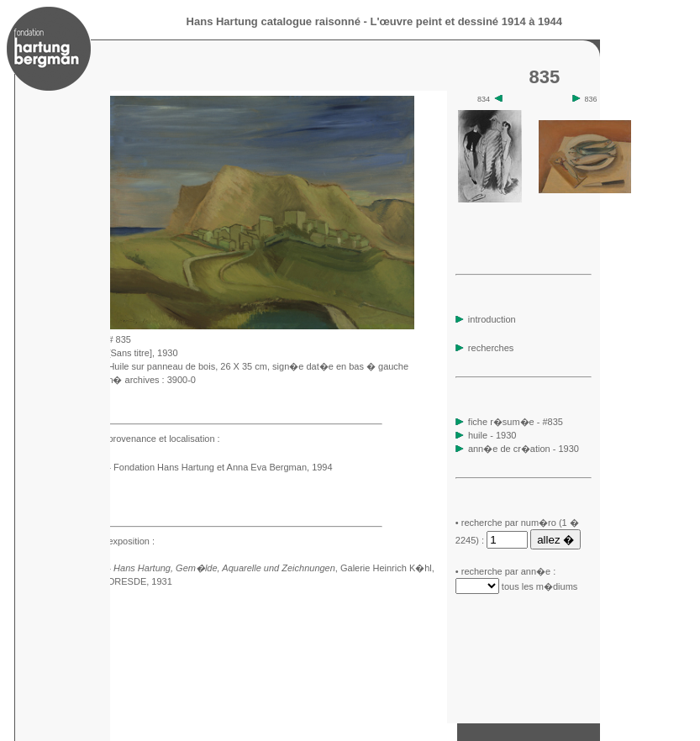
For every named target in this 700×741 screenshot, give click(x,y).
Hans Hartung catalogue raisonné (274, 21)
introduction (486, 319)
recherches (484, 348)
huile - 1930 (492, 435)
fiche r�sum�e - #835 (514, 422)
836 (585, 99)
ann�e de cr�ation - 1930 (524, 449)
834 (490, 99)
